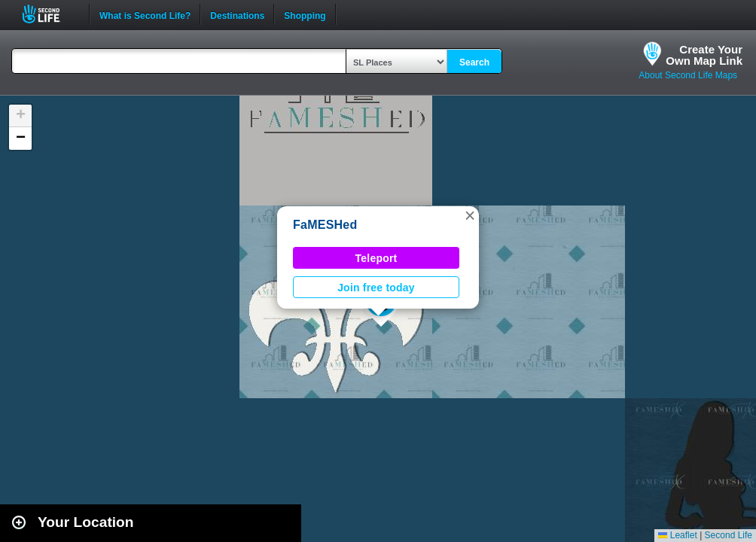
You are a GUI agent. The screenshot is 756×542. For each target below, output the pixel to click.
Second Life (49, 14)
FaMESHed (325, 225)
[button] (470, 215)
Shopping (305, 14)
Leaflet (677, 535)
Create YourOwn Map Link (704, 55)
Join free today (376, 288)
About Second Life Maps (688, 75)
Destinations (237, 14)
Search (474, 62)
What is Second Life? (145, 14)
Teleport (376, 258)
